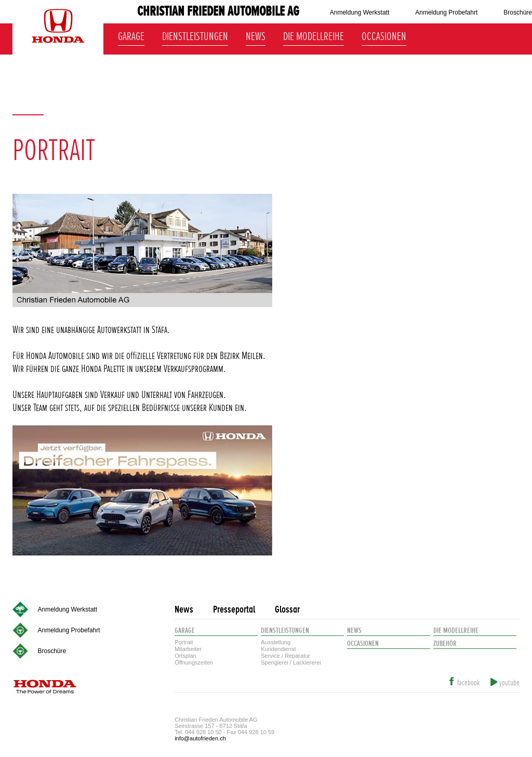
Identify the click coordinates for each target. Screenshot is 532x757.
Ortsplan (185, 656)
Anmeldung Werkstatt (360, 12)
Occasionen (384, 35)
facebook (468, 683)
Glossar (287, 610)
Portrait (184, 642)
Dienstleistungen (195, 35)
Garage (131, 35)
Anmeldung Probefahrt (446, 12)
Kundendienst (278, 649)
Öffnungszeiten (194, 662)
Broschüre (518, 12)
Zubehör (445, 643)
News (256, 35)
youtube (509, 683)
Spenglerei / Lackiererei (291, 662)
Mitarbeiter (188, 649)
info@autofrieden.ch (200, 738)
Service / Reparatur (285, 656)
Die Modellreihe (314, 35)
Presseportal (234, 610)
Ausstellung (276, 642)
